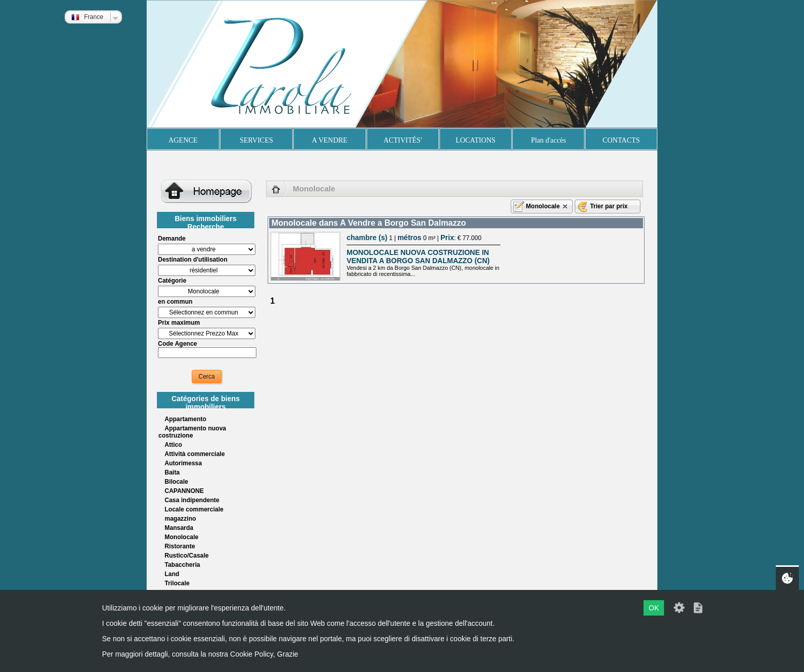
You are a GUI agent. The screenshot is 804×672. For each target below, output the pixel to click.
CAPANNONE (184, 491)
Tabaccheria (182, 565)
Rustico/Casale (187, 556)
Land (172, 574)
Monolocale (182, 537)
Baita (172, 472)
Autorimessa (183, 463)
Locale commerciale (194, 509)
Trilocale (177, 583)
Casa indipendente (192, 500)
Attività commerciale (195, 454)
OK (654, 608)
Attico (173, 445)
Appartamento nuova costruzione (192, 432)
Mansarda (179, 528)
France (87, 17)
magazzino (180, 519)
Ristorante (180, 546)
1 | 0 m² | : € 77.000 (414, 238)
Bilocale (176, 482)
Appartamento (185, 419)
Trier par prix (609, 206)
